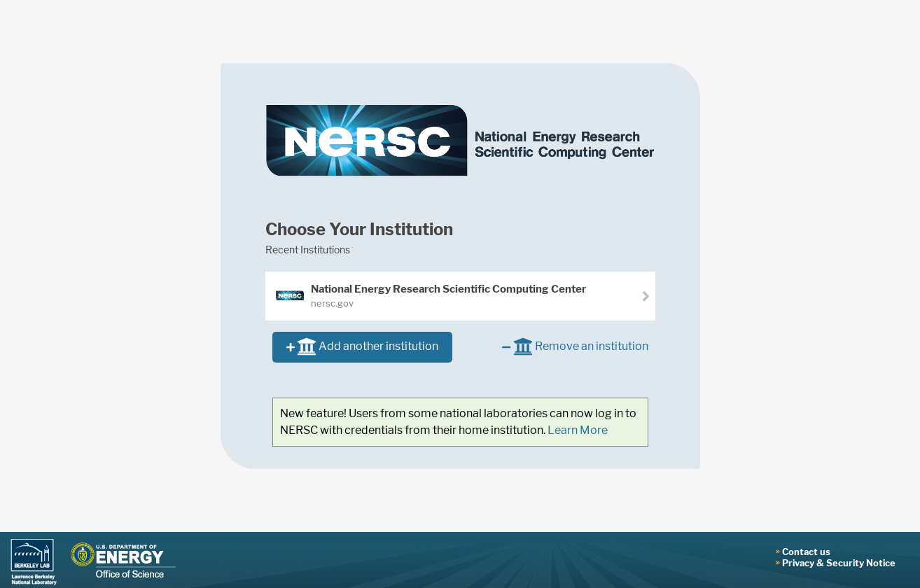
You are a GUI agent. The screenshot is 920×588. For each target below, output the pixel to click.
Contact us (806, 552)
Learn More (578, 430)
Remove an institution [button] (575, 348)
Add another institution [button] (362, 348)
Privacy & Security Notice (839, 563)
